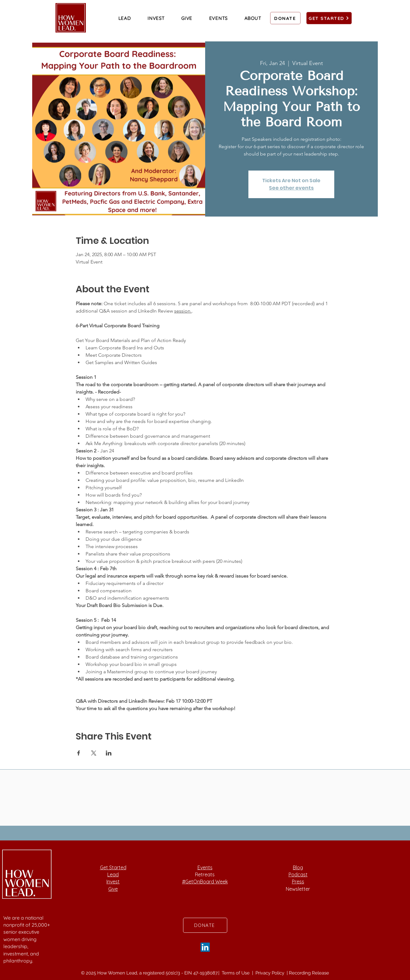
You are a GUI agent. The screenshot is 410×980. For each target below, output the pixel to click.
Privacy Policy (270, 973)
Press (298, 882)
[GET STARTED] (329, 18)
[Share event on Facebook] (79, 753)
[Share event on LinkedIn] (109, 753)
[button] (125, 18)
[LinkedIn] (205, 947)
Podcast (298, 874)
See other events (291, 188)
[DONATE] (285, 18)
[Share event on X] (94, 753)
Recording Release (309, 973)
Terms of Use (236, 973)
